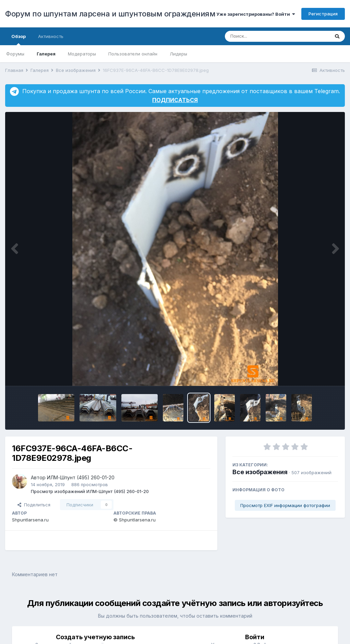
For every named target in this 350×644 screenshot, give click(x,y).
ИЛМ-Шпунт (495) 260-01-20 (81, 477)
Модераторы (82, 54)
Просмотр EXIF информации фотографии (285, 505)
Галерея (46, 54)
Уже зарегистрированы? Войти (256, 14)
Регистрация (323, 14)
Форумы (15, 54)
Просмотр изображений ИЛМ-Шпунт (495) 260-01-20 (90, 491)
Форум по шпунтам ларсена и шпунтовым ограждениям (110, 14)
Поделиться (34, 505)
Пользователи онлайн (133, 54)
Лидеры (178, 54)
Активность (51, 36)
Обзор (19, 39)
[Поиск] (264, 36)
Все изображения (260, 472)
